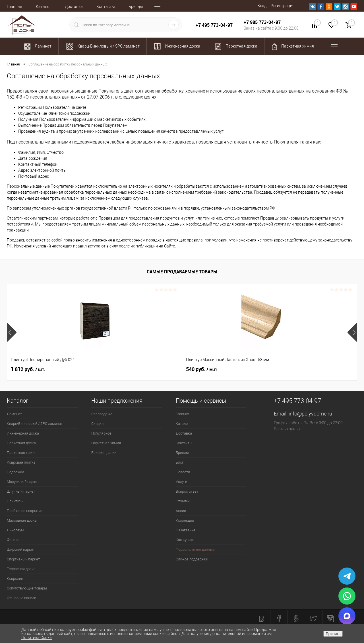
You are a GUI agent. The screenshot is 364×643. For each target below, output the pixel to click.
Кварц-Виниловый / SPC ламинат (35, 424)
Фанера (13, 540)
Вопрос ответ (187, 491)
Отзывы (183, 501)
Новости (183, 472)
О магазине (186, 530)
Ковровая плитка (21, 462)
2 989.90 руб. (206, 369)
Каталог (44, 7)
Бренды (136, 7)
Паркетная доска (21, 443)
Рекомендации (104, 453)
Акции (181, 511)
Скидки (97, 424)
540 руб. (114, 369)
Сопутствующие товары (27, 588)
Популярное (101, 433)
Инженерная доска (23, 433)
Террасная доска (21, 569)
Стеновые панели (21, 598)
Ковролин (15, 579)
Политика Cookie (37, 638)
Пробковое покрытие (25, 511)
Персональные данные (195, 549)
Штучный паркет (21, 491)
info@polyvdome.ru (310, 414)
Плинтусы (15, 501)
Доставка (74, 7)
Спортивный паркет (23, 559)
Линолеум (15, 530)
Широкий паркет (21, 549)
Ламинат (14, 414)
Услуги (181, 482)
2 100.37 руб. (294, 369)
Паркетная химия (22, 453)
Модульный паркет (23, 482)
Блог (180, 462)
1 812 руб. (28, 369)
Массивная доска (22, 520)
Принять (333, 634)
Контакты (106, 7)
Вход (262, 6)
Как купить (185, 540)
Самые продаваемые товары (182, 272)
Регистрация (283, 6)
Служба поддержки (192, 559)
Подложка (15, 472)
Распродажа (102, 414)
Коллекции (185, 520)
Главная (15, 7)
